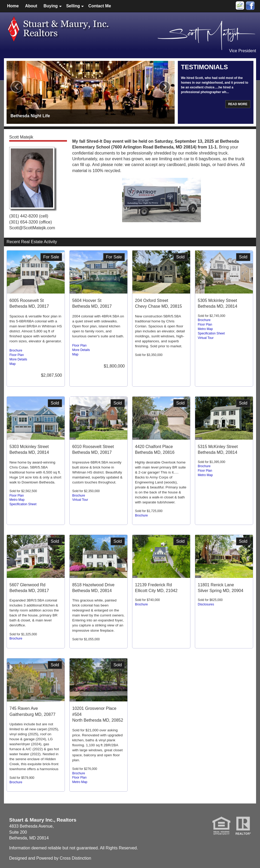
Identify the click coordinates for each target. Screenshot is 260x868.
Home (13, 6)
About (31, 6)
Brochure (16, 350)
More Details (18, 359)
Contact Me (100, 6)
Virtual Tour (206, 338)
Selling (73, 6)
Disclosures (206, 604)
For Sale (51, 257)
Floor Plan (17, 355)
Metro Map (205, 329)
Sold (180, 257)
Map (12, 364)
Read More (238, 104)
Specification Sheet (211, 333)
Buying (51, 6)
